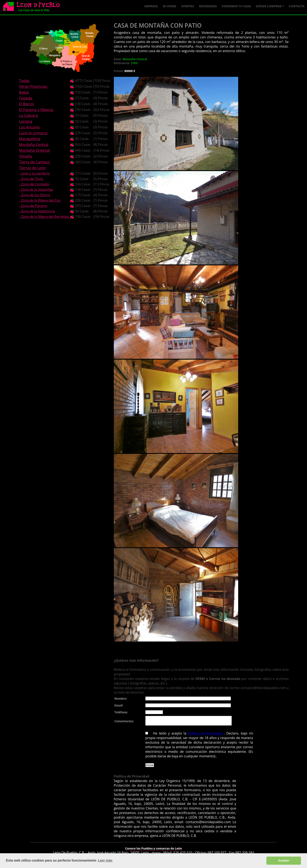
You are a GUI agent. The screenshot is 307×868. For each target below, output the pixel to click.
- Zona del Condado (34, 184)
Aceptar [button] (284, 861)
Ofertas (188, 6)
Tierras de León (33, 168)
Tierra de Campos (34, 162)
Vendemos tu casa (236, 6)
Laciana (26, 121)
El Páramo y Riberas (36, 110)
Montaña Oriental (34, 150)
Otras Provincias (33, 86)
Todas (24, 81)
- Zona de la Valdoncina (37, 211)
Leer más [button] (105, 860)
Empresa (151, 6)
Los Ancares (30, 127)
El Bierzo (27, 104)
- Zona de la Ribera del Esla (40, 200)
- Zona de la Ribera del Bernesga (44, 217)
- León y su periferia (34, 173)
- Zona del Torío (31, 179)
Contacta (297, 6)
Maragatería (30, 139)
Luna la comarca (33, 133)
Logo (33, 7)
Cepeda (26, 98)
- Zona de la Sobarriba (36, 190)
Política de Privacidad (206, 735)
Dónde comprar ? (270, 6)
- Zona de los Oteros (35, 195)
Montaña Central (34, 144)
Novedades (208, 6)
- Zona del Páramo (33, 206)
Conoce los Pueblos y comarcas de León (154, 850)
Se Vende (170, 6)
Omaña (25, 156)
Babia (24, 92)
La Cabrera (29, 115)
